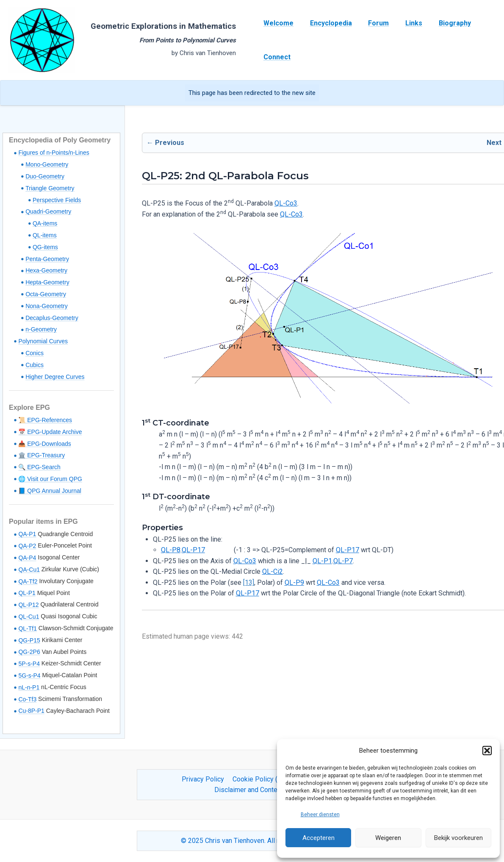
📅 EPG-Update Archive (50, 432)
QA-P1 (27, 534)
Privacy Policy (205, 779)
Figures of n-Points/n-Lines (54, 153)
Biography (442, 23)
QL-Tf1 (28, 628)
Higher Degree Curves (55, 377)
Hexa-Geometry (46, 270)
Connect (276, 57)
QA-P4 (27, 558)
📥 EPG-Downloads (44, 444)
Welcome (277, 23)
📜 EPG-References (45, 420)
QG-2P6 (29, 652)
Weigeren (388, 838)
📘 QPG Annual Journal (50, 491)
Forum (372, 23)
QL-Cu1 (29, 617)
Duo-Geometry (45, 176)
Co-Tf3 (27, 699)
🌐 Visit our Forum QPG (50, 479)
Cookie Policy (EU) (260, 779)
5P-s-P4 (29, 664)
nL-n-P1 (29, 687)
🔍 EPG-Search (39, 467)
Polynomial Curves (43, 341)
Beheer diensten (320, 815)
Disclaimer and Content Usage (259, 790)
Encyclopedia (327, 23)
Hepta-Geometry (47, 282)
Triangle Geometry (50, 188)
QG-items (45, 247)
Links (404, 23)
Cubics (35, 365)
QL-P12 (28, 605)
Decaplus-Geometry (52, 318)
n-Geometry (41, 329)
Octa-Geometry (46, 294)
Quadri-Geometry (48, 211)
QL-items (45, 235)
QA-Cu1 (29, 570)
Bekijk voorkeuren (458, 838)
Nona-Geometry (47, 306)
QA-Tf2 (28, 581)
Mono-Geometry (47, 164)
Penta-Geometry (47, 259)
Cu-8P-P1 (31, 711)
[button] (487, 751)
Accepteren (318, 838)
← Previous (165, 143)
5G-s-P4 (29, 676)
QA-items (45, 223)
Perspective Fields (57, 200)
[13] (249, 583)
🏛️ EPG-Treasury (42, 455)
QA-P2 (27, 546)
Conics (35, 353)
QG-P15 (29, 640)
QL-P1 (27, 593)
